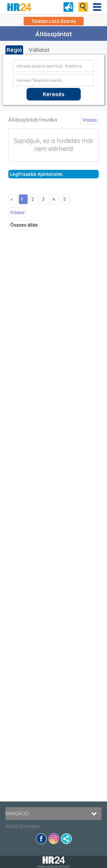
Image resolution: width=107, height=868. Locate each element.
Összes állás (24, 225)
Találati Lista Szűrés (54, 21)
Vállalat (39, 50)
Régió (14, 50)
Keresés (54, 94)
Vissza (90, 120)
